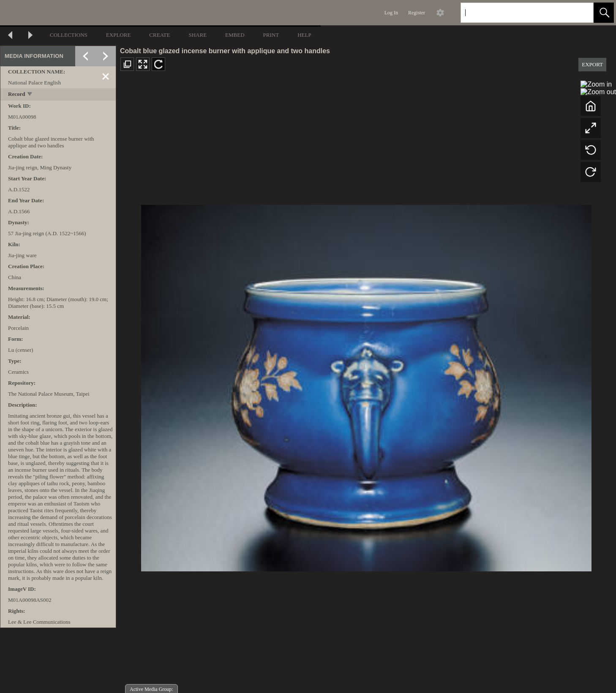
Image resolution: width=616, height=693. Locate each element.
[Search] (517, 13)
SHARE (198, 35)
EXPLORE (119, 35)
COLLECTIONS (69, 35)
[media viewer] (366, 386)
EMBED (235, 35)
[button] (604, 13)
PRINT (271, 35)
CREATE (159, 35)
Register (417, 13)
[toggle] (30, 95)
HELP (304, 35)
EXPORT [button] (592, 64)
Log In (391, 13)
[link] (580, 12)
